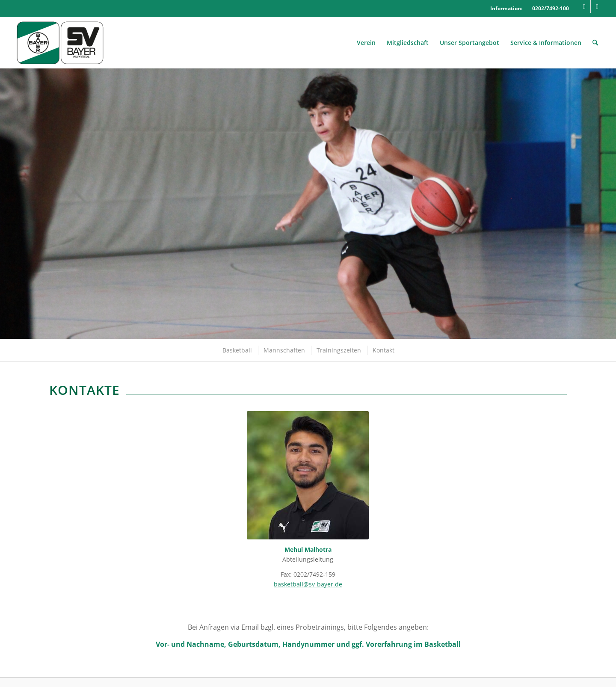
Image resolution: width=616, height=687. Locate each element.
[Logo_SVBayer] (60, 43)
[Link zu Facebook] (584, 6)
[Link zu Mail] (597, 6)
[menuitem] (366, 43)
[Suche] (595, 43)
